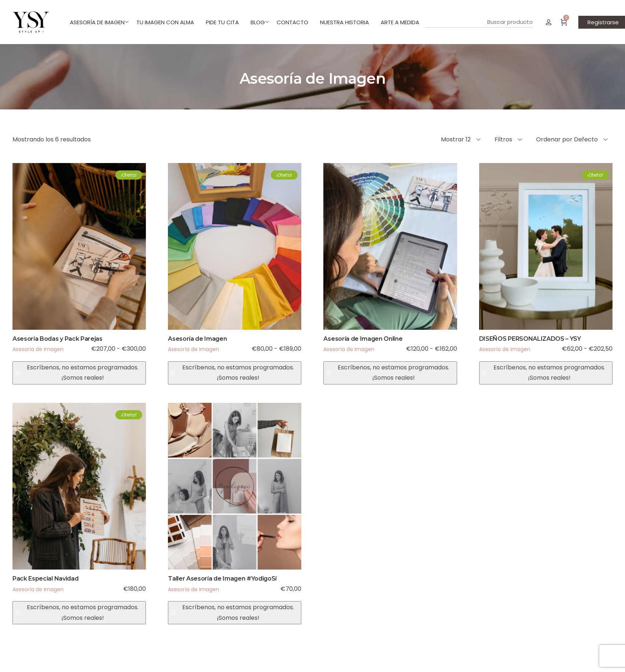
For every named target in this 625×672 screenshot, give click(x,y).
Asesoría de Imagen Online (363, 339)
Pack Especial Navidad (45, 579)
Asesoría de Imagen (38, 349)
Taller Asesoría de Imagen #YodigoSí (222, 579)
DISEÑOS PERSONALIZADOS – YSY (530, 339)
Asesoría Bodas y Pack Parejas (58, 339)
